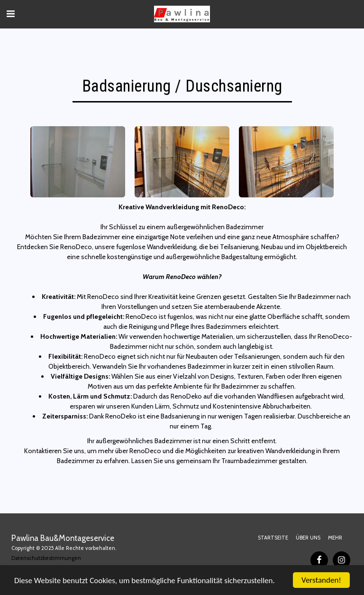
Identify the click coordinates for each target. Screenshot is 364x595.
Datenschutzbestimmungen (46, 558)
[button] (10, 14)
